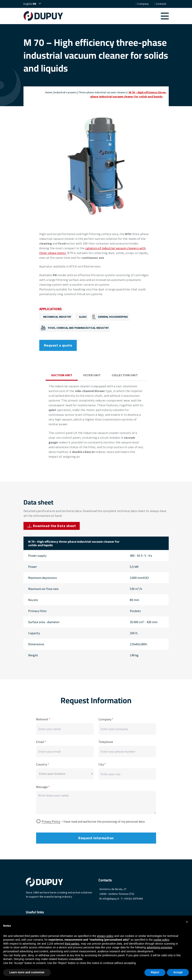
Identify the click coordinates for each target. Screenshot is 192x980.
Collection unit (125, 375)
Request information (96, 837)
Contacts (160, 4)
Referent (43, 718)
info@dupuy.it (111, 897)
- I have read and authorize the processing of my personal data (93, 820)
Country (43, 763)
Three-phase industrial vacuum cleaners (103, 92)
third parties (72, 944)
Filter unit (92, 375)
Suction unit (62, 375)
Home (49, 92)
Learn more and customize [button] (27, 972)
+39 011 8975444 (133, 897)
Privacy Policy (51, 820)
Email (41, 741)
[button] (118, 16)
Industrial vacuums (65, 92)
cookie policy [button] (161, 940)
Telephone (106, 741)
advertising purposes (159, 947)
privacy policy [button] (105, 936)
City (102, 763)
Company (142, 4)
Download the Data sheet (52, 526)
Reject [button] (155, 972)
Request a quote (58, 345)
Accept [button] (178, 972)
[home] (45, 16)
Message (43, 786)
